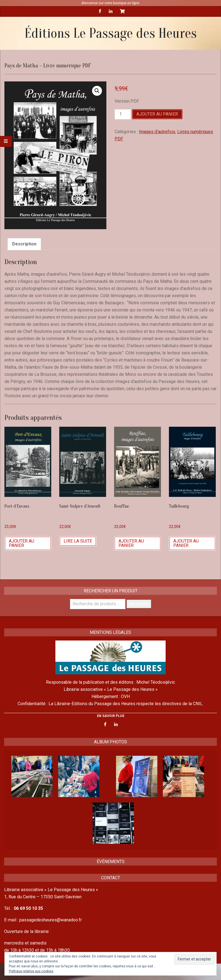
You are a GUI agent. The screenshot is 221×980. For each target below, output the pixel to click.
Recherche (139, 604)
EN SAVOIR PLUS (111, 716)
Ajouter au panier (157, 114)
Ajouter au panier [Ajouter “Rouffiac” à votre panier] (131, 543)
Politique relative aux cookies (31, 971)
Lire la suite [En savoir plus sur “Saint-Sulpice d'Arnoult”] (78, 541)
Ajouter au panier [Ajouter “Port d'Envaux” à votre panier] (21, 543)
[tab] (24, 244)
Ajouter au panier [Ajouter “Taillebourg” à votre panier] (186, 543)
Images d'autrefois (157, 132)
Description (24, 244)
